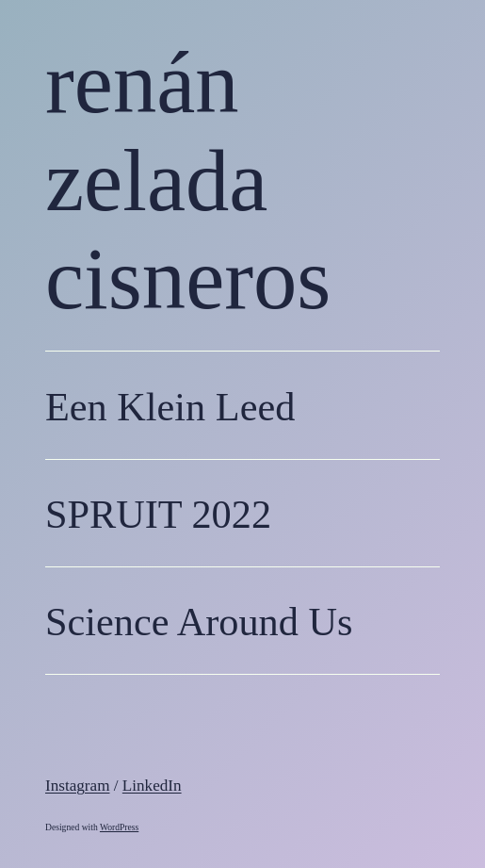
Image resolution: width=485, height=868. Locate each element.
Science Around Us (199, 622)
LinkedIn (152, 786)
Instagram (77, 786)
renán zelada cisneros (188, 181)
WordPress (119, 827)
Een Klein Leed (170, 407)
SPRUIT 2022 (158, 514)
